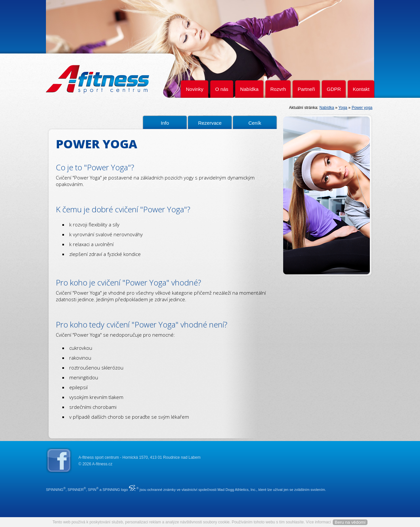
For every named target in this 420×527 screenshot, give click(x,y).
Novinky (194, 89)
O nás (222, 89)
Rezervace (210, 123)
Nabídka (249, 89)
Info (165, 123)
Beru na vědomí (350, 522)
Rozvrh (278, 89)
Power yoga (362, 108)
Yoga (343, 108)
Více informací (318, 522)
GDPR (334, 89)
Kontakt (361, 89)
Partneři (306, 89)
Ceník (255, 123)
